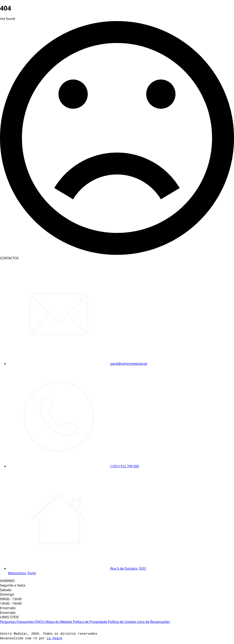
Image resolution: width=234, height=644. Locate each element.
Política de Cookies (122, 622)
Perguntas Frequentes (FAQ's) (22, 622)
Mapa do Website (58, 622)
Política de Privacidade (90, 622)
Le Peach (54, 639)
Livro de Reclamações (153, 622)
